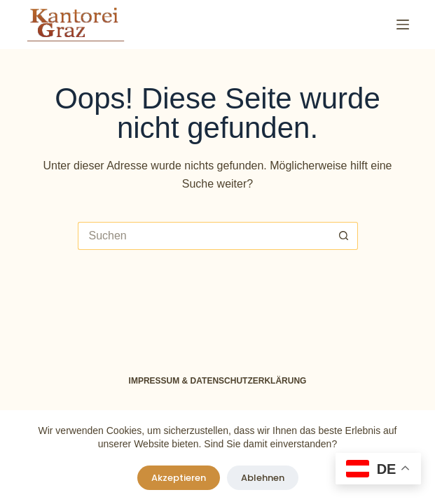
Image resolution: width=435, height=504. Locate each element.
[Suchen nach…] (204, 236)
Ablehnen (263, 478)
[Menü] (403, 24)
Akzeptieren (179, 478)
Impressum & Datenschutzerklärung (218, 381)
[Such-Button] (344, 236)
